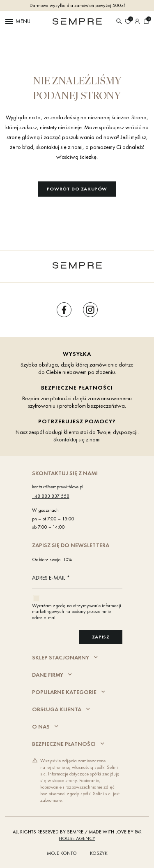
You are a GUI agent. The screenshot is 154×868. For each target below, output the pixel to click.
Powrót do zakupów (77, 189)
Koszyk (99, 853)
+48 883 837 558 (51, 496)
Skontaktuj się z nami (77, 439)
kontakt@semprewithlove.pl (58, 487)
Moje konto (62, 853)
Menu (17, 21)
